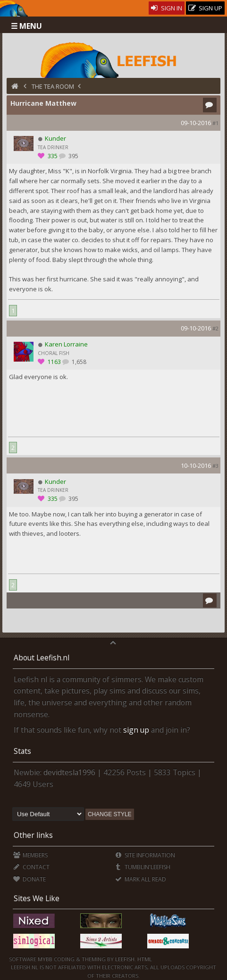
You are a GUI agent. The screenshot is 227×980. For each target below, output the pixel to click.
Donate (29, 879)
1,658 (78, 362)
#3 (215, 466)
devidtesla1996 (69, 772)
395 (73, 156)
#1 (215, 123)
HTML (144, 959)
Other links (33, 835)
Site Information (145, 855)
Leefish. (126, 959)
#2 (215, 328)
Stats (22, 751)
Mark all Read (140, 879)
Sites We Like (37, 898)
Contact (31, 867)
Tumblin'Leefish (142, 867)
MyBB (45, 959)
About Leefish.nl (42, 658)
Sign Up (205, 8)
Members (30, 855)
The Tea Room (53, 86)
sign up (136, 730)
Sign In (167, 8)
